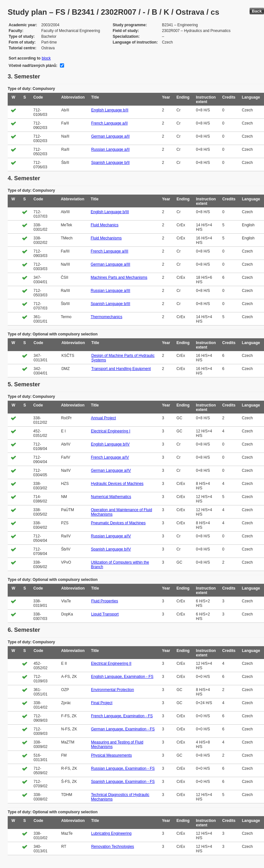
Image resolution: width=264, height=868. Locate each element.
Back (257, 11)
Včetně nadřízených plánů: (33, 66)
